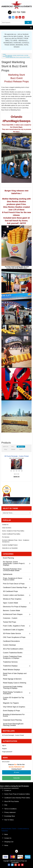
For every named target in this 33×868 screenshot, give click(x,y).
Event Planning (8, 558)
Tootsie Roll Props (10, 622)
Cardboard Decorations (11, 641)
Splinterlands (8, 574)
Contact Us (5, 525)
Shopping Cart (9, 842)
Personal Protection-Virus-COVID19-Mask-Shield (12, 570)
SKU (13, 447)
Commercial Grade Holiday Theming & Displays (13, 687)
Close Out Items (7, 528)
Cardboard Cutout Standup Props (15, 587)
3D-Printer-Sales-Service (12, 633)
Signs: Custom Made (11, 603)
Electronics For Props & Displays (15, 607)
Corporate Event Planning (12, 720)
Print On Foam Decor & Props (14, 584)
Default (13, 449)
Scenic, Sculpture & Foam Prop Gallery (13, 531)
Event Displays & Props (11, 711)
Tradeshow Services (10, 662)
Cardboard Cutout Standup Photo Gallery (17, 798)
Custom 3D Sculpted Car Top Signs (13, 698)
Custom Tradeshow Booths (13, 653)
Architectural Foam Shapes (13, 614)
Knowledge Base (10, 816)
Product (21, 447)
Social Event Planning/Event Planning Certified (13, 725)
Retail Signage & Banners (12, 679)
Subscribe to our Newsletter (10, 548)
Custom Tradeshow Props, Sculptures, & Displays (13, 657)
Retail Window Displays (11, 670)
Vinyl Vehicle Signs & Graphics (14, 707)
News (6, 834)
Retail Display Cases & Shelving (15, 683)
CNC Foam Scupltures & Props (14, 637)
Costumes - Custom (10, 618)
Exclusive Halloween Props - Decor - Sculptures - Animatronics (16, 541)
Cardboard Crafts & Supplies (13, 630)
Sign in (4, 745)
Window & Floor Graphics (12, 599)
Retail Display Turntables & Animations (13, 693)
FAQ (6, 805)
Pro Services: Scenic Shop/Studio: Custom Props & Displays (15, 56)
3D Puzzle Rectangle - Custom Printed (17, 456)
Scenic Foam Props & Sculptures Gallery (17, 794)
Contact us (8, 790)
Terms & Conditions (10, 809)
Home (4, 54)
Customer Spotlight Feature (10, 545)
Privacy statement (10, 812)
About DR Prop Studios (12, 801)
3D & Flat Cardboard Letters (13, 649)
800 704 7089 (16, 12)
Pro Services (6, 537)
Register (4, 749)
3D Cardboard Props (10, 591)
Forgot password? (7, 752)
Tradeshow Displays (10, 666)
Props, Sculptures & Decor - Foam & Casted (13, 579)
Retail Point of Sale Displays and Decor (15, 674)
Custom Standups (9, 645)
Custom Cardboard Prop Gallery (11, 534)
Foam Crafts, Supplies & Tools (14, 626)
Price (6, 449)
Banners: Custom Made (11, 610)
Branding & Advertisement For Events (14, 715)
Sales (21, 449)
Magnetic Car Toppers (11, 703)
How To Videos (9, 820)
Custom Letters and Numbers (14, 595)
